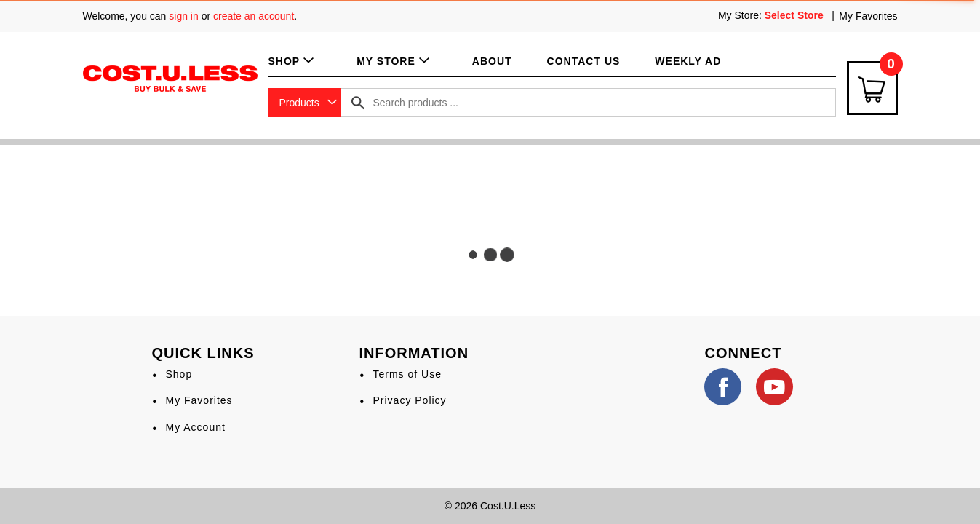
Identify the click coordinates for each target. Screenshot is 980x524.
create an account (254, 16)
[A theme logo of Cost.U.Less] (170, 78)
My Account (195, 427)
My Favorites (868, 16)
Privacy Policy (409, 400)
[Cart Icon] (872, 88)
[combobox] (305, 103)
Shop (179, 374)
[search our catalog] (358, 103)
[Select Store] (796, 15)
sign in (183, 16)
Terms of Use (407, 374)
